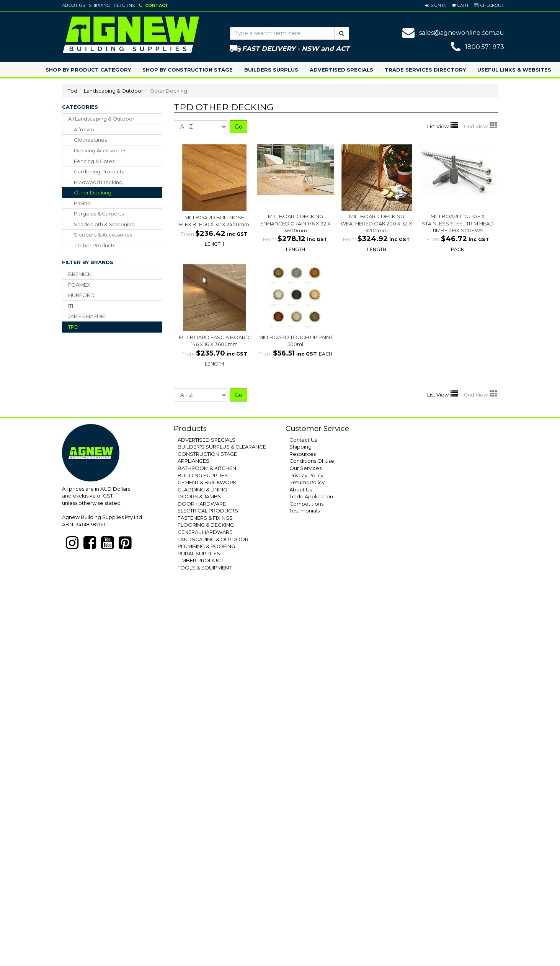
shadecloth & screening (104, 224)
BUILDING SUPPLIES (203, 475)
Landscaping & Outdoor (113, 91)
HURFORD (81, 295)
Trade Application (311, 496)
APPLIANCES (193, 461)
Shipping (99, 5)
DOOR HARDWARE (202, 504)
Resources (303, 454)
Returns (124, 5)
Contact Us (303, 440)
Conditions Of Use (312, 461)
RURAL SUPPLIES (199, 553)
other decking (93, 193)
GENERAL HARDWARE (205, 532)
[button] (436, 5)
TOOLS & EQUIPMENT (205, 568)
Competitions (306, 504)
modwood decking (98, 182)
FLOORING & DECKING (206, 525)
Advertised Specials (341, 70)
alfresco (84, 129)
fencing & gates (94, 161)
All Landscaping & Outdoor (101, 119)
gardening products (99, 171)
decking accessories (100, 150)
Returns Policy (307, 482)
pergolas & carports (99, 214)
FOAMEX (79, 285)
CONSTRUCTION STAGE (207, 454)
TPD (73, 327)
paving (82, 203)
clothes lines (90, 140)
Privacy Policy (306, 475)
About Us (73, 5)
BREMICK (80, 274)
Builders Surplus (271, 70)
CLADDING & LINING (202, 490)
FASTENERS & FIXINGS (205, 518)
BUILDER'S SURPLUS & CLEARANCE (222, 447)
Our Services (305, 468)
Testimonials (304, 511)
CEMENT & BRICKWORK (207, 482)
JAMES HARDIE (87, 316)
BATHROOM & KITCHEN (207, 468)
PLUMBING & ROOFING (206, 546)
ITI (71, 306)
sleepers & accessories (103, 235)
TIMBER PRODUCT (201, 560)
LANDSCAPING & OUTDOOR (213, 539)
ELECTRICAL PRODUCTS (208, 511)
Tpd (73, 91)
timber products (95, 245)
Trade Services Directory (425, 70)
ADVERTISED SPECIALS (207, 440)
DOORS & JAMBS (199, 496)
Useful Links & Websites (514, 70)
